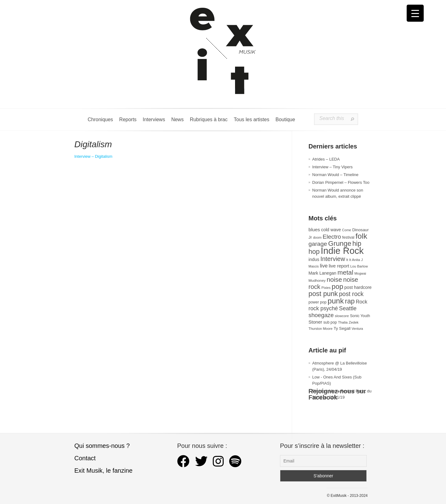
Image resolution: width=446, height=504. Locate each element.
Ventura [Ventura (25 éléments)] (357, 329)
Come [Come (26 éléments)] (346, 230)
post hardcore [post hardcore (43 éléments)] (358, 287)
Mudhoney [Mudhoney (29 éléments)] (317, 281)
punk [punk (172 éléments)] (336, 301)
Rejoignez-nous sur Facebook (337, 394)
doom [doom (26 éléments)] (317, 237)
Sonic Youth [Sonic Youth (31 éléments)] (360, 316)
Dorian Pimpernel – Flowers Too (341, 182)
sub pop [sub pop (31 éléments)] (330, 322)
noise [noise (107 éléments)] (334, 279)
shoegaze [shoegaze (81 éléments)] (321, 315)
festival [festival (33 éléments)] (348, 237)
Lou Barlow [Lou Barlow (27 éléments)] (359, 266)
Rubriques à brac (209, 119)
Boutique (285, 119)
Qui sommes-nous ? (102, 446)
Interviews (154, 119)
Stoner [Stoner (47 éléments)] (315, 322)
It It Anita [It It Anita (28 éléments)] (353, 260)
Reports (128, 119)
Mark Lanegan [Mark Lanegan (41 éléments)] (322, 273)
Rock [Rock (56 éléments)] (362, 302)
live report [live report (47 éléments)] (339, 266)
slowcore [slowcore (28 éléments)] (342, 316)
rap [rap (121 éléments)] (350, 301)
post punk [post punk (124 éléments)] (323, 294)
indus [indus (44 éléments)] (314, 259)
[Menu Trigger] (415, 13)
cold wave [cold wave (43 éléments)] (331, 230)
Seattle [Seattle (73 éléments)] (348, 308)
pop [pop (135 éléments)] (337, 287)
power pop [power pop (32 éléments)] (317, 302)
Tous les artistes (252, 119)
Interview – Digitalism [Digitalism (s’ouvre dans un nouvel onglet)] (93, 156)
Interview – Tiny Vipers (332, 167)
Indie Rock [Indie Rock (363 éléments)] (342, 251)
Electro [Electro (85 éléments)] (332, 237)
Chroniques (100, 119)
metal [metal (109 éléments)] (345, 272)
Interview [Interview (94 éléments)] (333, 259)
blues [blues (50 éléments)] (314, 230)
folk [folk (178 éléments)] (361, 236)
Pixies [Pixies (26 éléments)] (326, 288)
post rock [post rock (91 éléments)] (351, 294)
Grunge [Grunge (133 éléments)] (340, 243)
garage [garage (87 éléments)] (318, 244)
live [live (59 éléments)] (324, 266)
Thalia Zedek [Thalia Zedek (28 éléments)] (348, 322)
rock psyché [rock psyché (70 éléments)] (323, 308)
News (177, 119)
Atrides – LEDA (326, 159)
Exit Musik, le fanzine (103, 471)
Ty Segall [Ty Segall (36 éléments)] (342, 328)
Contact (85, 458)
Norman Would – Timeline (335, 175)
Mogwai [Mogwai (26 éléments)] (360, 273)
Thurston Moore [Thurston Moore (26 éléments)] (321, 329)
